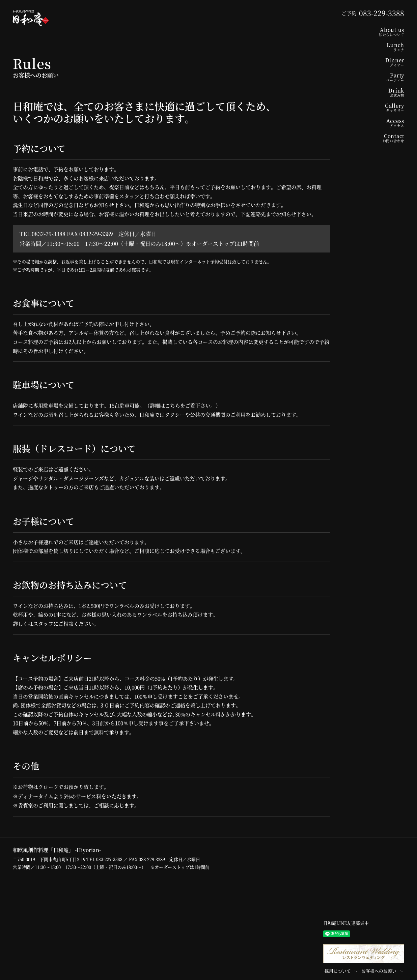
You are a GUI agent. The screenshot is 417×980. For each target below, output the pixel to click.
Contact (370, 138)
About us (370, 32)
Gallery (370, 107)
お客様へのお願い (380, 971)
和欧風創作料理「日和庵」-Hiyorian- (33, 19)
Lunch (370, 47)
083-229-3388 (109, 859)
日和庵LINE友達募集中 (346, 923)
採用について (336, 971)
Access (370, 123)
